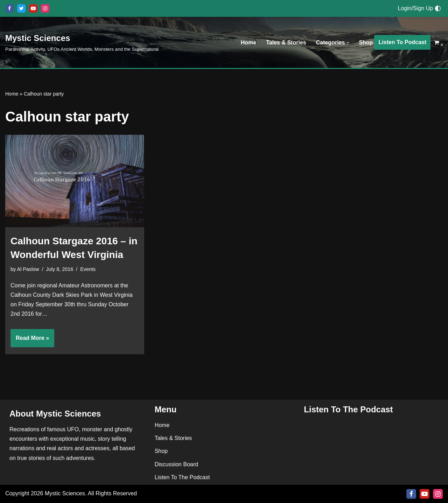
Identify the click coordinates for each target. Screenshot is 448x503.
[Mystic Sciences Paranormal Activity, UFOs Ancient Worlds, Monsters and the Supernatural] (82, 42)
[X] (21, 8)
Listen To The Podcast (182, 477)
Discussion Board (177, 464)
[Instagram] (45, 8)
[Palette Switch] (438, 8)
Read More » (30, 340)
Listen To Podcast (402, 42)
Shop (366, 43)
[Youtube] (33, 8)
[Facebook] (9, 8)
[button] (348, 43)
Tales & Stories (286, 43)
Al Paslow (28, 269)
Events (88, 269)
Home (248, 43)
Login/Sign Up (415, 8)
